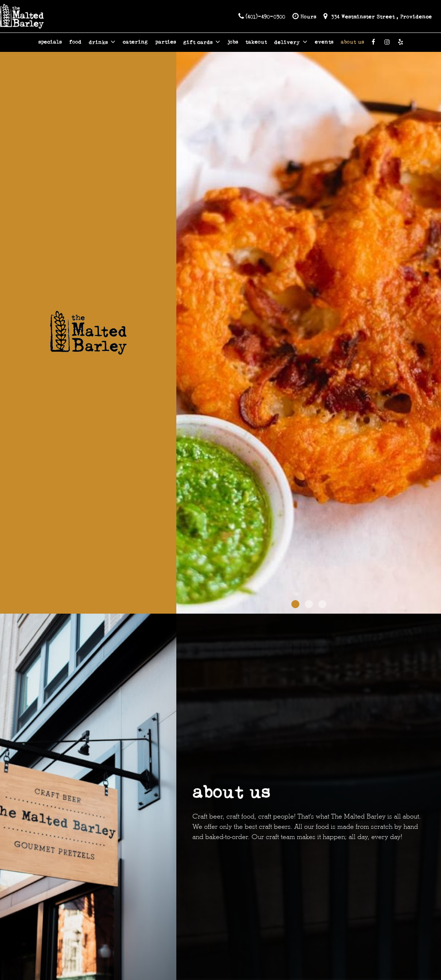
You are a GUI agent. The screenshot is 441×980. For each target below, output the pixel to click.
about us (352, 42)
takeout (256, 42)
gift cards (202, 42)
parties (166, 42)
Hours (304, 16)
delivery (291, 42)
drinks (102, 42)
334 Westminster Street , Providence (378, 16)
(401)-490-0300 (262, 16)
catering (135, 42)
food (75, 42)
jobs (233, 42)
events (324, 42)
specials (50, 42)
